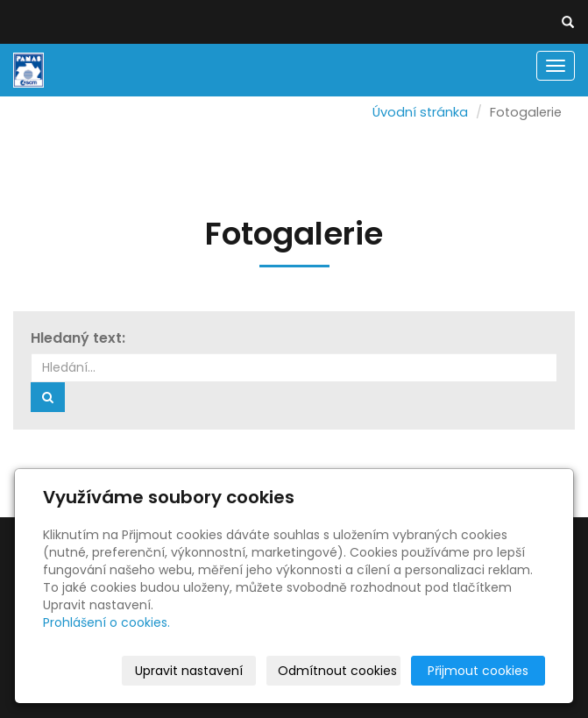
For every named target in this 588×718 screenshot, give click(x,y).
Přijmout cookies (478, 671)
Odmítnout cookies (337, 671)
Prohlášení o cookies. (106, 622)
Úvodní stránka (420, 112)
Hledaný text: (78, 338)
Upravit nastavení (189, 671)
